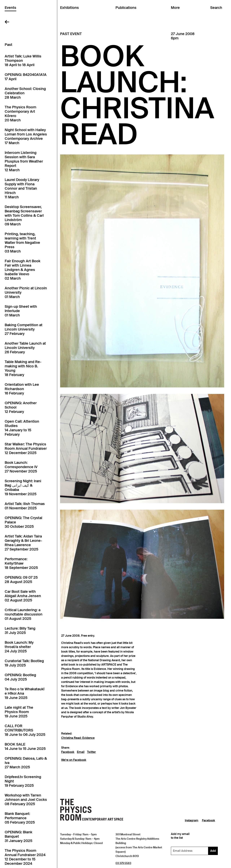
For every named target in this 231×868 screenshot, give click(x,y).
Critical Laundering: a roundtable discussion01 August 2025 (24, 614)
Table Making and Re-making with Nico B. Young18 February (23, 368)
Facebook (68, 752)
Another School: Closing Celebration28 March (25, 93)
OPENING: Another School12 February (21, 407)
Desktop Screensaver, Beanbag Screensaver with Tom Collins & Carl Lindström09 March (24, 215)
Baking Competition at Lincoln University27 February (24, 329)
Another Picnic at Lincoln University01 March (26, 292)
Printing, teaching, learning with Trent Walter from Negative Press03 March (22, 243)
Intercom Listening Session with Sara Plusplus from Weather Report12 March (24, 161)
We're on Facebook (74, 760)
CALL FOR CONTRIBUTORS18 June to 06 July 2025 (25, 730)
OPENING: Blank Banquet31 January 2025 (18, 836)
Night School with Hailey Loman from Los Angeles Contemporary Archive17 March (26, 136)
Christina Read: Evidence (78, 738)
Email (81, 752)
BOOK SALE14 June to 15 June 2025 (25, 746)
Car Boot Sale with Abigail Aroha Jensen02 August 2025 (23, 596)
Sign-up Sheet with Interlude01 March (21, 311)
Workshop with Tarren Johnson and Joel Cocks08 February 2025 (26, 800)
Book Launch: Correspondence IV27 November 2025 (21, 467)
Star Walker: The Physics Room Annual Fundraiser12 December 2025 (26, 448)
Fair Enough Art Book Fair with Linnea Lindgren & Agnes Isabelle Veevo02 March (23, 270)
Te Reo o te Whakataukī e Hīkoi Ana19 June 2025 (25, 693)
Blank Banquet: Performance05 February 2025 (20, 818)
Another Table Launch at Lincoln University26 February (25, 348)
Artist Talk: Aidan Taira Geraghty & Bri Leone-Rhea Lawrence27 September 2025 (23, 543)
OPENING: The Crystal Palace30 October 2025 (23, 522)
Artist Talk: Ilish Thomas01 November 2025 (25, 506)
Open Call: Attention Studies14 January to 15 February (22, 428)
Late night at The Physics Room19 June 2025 (19, 712)
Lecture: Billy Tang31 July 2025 (20, 631)
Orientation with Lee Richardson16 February (22, 389)
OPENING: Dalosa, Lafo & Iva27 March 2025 (26, 763)
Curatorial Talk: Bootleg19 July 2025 (24, 663)
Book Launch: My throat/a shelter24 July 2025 (19, 647)
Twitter (91, 752)
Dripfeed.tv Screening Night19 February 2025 (23, 781)
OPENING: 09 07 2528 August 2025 (21, 580)
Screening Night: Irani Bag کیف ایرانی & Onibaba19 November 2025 (23, 487)
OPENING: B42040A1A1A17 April (26, 77)
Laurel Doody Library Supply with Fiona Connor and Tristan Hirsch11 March (22, 188)
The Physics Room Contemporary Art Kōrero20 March (20, 114)
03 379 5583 (123, 863)
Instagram (192, 821)
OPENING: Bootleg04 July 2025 (20, 677)
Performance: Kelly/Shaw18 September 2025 (21, 563)
